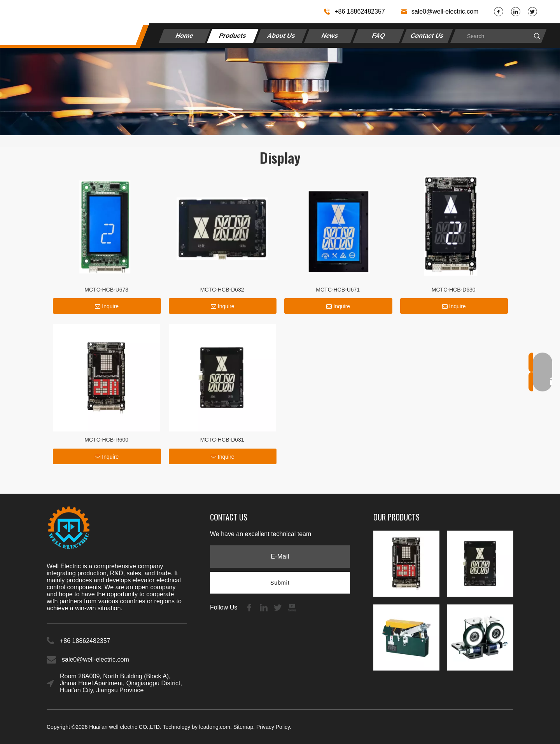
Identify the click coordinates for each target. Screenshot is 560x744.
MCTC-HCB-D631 (222, 440)
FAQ (379, 36)
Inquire (107, 306)
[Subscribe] (280, 583)
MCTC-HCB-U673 (106, 290)
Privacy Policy (273, 727)
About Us (282, 36)
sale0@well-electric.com (445, 11)
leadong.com (215, 727)
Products (233, 36)
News (330, 36)
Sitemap (243, 727)
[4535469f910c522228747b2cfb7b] (280, 92)
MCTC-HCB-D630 (454, 290)
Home (185, 36)
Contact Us (427, 36)
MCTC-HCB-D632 (222, 290)
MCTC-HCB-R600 (106, 440)
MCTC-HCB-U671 (338, 290)
